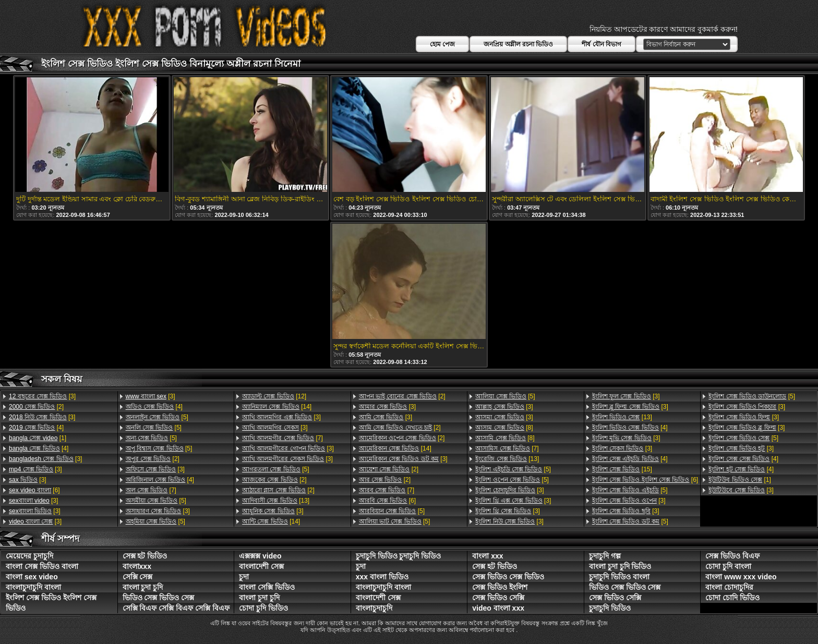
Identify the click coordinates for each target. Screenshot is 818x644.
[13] (276, 501)
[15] (622, 469)
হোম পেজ (442, 44)
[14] (277, 407)
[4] (36, 428)
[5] (157, 417)
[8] (504, 428)
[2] (36, 407)
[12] (274, 396)
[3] (42, 396)
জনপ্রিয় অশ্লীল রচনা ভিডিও (518, 44)
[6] (34, 490)
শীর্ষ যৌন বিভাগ (602, 44)
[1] (38, 438)
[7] (151, 490)
